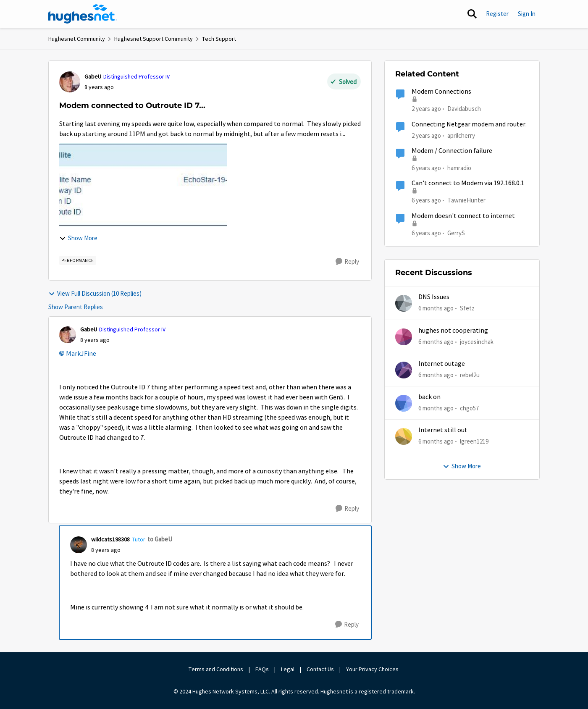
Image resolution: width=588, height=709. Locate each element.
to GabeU (160, 539)
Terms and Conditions (216, 669)
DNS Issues (434, 297)
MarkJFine (81, 354)
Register (497, 14)
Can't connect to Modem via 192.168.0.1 (468, 183)
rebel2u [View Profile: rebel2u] (470, 375)
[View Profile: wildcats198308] (79, 545)
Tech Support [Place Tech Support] (219, 39)
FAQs (262, 669)
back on (429, 397)
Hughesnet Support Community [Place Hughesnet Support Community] (154, 39)
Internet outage (442, 364)
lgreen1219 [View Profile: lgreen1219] (474, 441)
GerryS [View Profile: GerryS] (456, 232)
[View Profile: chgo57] (404, 403)
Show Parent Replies (76, 307)
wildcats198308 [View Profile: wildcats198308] (110, 539)
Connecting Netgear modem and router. (469, 124)
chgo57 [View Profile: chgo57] (469, 408)
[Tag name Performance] (78, 260)
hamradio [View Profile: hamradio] (459, 168)
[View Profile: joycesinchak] (404, 337)
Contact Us (320, 669)
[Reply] (347, 262)
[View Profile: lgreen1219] (404, 436)
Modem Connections (441, 92)
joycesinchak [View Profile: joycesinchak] (477, 341)
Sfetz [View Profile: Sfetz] (467, 308)
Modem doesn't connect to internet (463, 216)
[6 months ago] (436, 309)
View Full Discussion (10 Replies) (95, 293)
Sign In (527, 14)
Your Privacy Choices (373, 669)
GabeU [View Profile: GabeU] (93, 76)
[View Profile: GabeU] (70, 82)
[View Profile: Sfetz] (404, 303)
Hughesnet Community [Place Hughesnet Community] (77, 39)
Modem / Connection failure (452, 151)
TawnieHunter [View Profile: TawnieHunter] (466, 200)
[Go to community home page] (83, 14)
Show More (78, 238)
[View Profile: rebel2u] (404, 370)
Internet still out (443, 430)
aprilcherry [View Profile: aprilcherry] (461, 135)
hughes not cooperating (453, 331)
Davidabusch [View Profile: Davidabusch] (464, 109)
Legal (288, 669)
